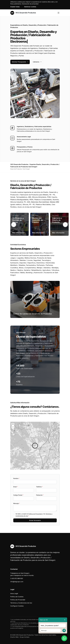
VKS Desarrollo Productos (23, 13)
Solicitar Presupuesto (20, 62)
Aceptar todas (15, 7)
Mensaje (17, 503)
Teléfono (39, 487)
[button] (65, 225)
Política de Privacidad (35, 514)
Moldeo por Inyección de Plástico (37, 220)
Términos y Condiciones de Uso (21, 603)
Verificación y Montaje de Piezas (18, 220)
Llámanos (37, 62)
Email (16, 487)
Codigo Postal (18, 495)
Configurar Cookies (17, 606)
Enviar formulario (35, 520)
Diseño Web (14, 637)
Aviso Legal (14, 593)
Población (40, 495)
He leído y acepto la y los (34, 515)
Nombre (16, 478)
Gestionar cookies (30, 7)
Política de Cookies (17, 597)
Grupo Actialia (24, 637)
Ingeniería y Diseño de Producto (57, 220)
